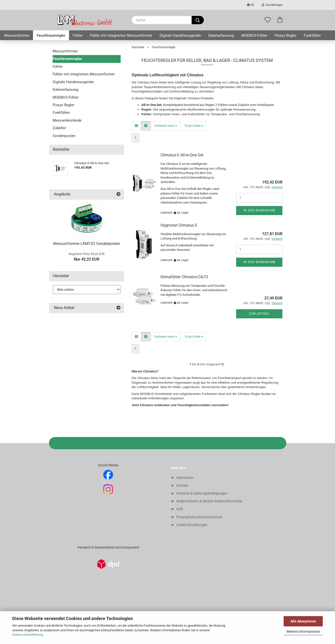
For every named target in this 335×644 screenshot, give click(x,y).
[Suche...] (198, 20)
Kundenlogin (272, 5)
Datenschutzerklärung (28, 635)
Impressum (185, 478)
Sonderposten (64, 136)
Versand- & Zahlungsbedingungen (202, 493)
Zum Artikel (259, 314)
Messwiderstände (67, 120)
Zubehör (59, 128)
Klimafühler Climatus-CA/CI (184, 277)
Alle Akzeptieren (303, 621)
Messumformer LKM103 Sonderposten (87, 244)
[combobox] (166, 126)
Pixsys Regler (285, 35)
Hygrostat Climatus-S (179, 225)
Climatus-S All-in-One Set (182, 155)
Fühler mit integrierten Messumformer (121, 35)
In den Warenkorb (259, 210)
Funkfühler (312, 35)
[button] (280, 20)
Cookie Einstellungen (192, 525)
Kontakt (182, 485)
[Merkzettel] (268, 20)
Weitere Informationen (303, 632)
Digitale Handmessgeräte (180, 35)
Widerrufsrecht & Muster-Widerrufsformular (209, 501)
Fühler (78, 35)
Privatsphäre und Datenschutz (199, 517)
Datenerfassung (221, 35)
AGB (180, 509)
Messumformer (17, 35)
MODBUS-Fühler (254, 35)
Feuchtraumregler (51, 35)
